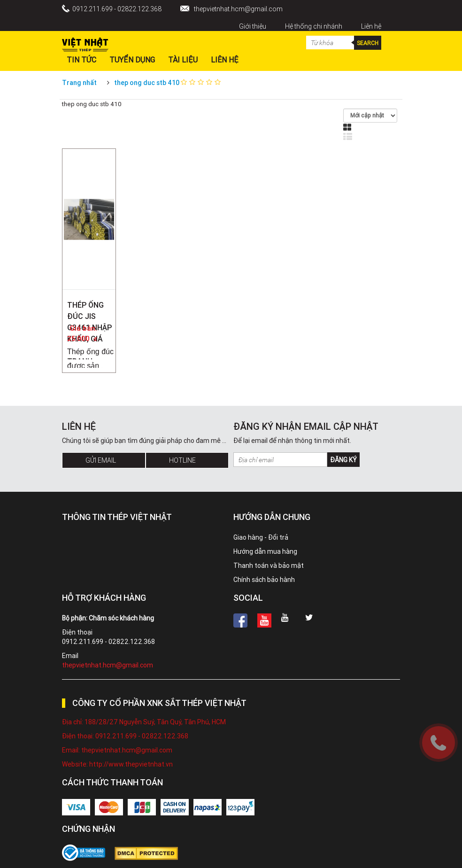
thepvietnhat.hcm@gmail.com (238, 9)
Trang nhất (79, 83)
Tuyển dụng (132, 60)
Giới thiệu (253, 26)
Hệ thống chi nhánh (314, 26)
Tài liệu (183, 60)
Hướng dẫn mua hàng (265, 551)
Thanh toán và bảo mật (269, 566)
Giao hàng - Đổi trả (261, 537)
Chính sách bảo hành (264, 580)
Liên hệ (371, 26)
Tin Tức (81, 60)
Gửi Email (101, 460)
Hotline (182, 460)
